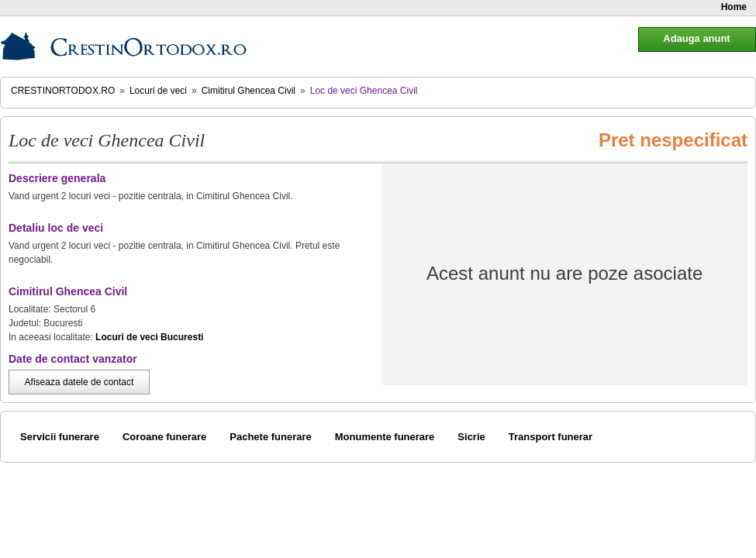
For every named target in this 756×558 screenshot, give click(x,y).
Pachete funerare (271, 437)
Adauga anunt (696, 38)
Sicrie (471, 437)
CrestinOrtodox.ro (63, 91)
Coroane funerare (164, 437)
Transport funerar (551, 437)
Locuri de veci (158, 91)
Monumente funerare (385, 437)
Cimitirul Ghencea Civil (249, 91)
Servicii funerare (60, 437)
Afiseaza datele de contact (79, 382)
